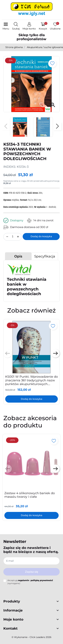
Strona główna (14, 47)
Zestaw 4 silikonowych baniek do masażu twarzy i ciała (30, 495)
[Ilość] (13, 237)
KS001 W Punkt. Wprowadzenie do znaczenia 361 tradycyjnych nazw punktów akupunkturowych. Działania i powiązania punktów (32, 382)
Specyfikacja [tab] (45, 256)
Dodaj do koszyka (41, 236)
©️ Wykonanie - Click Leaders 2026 (32, 637)
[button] (16, 26)
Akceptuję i (30, 582)
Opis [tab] (18, 256)
